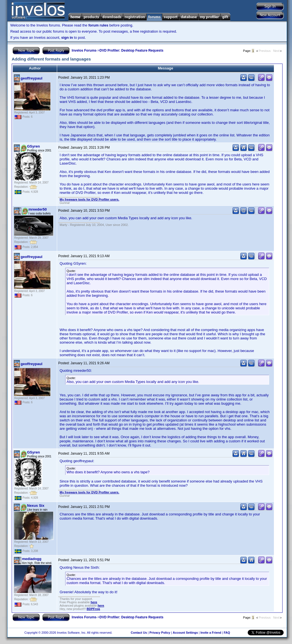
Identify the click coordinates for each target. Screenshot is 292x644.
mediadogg (32, 559)
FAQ (227, 633)
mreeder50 (38, 209)
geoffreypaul (31, 78)
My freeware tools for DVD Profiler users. (89, 199)
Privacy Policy (160, 633)
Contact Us (139, 633)
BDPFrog (93, 609)
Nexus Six (36, 506)
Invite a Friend (211, 633)
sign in (67, 38)
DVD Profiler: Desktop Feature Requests (131, 50)
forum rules (98, 25)
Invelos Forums (84, 50)
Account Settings (185, 633)
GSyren (33, 146)
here (94, 602)
